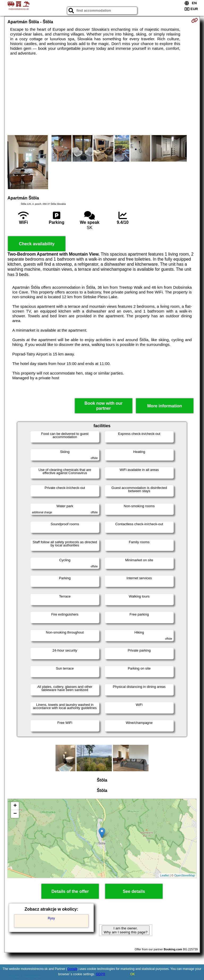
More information (165, 406)
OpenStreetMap (185, 875)
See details (134, 891)
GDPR (101, 974)
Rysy (51, 918)
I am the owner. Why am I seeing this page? (126, 930)
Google (72, 969)
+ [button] (15, 806)
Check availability (37, 244)
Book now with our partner (103, 406)
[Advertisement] (102, 95)
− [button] (15, 814)
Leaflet (165, 875)
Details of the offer (70, 891)
